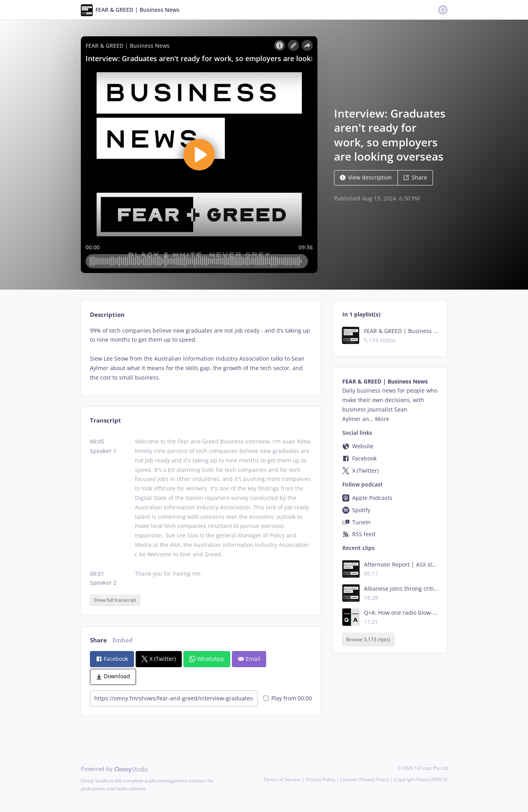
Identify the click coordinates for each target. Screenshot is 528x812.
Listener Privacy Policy (365, 779)
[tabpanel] (201, 354)
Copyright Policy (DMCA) (421, 779)
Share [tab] (98, 640)
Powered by (115, 769)
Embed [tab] (123, 640)
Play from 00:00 (288, 698)
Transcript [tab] (105, 420)
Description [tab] (107, 315)
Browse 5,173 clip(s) (368, 639)
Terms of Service (282, 779)
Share (415, 177)
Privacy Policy (320, 779)
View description (366, 177)
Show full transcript (115, 600)
